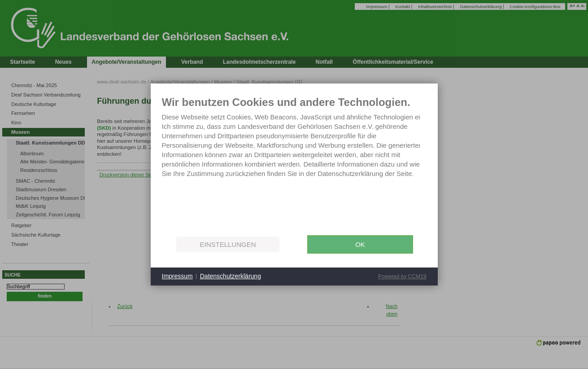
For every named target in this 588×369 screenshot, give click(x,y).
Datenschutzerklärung (231, 276)
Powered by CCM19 (402, 277)
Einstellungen (228, 244)
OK (360, 244)
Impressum (177, 276)
